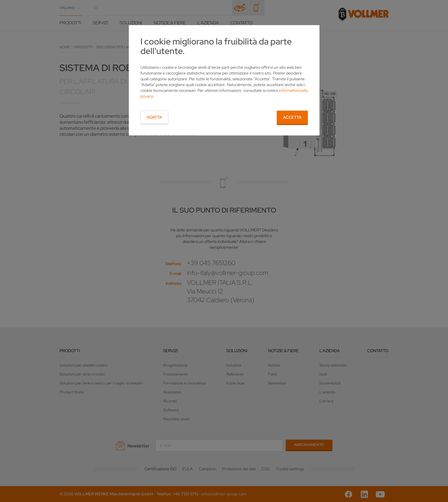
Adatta (154, 117)
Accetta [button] (292, 117)
